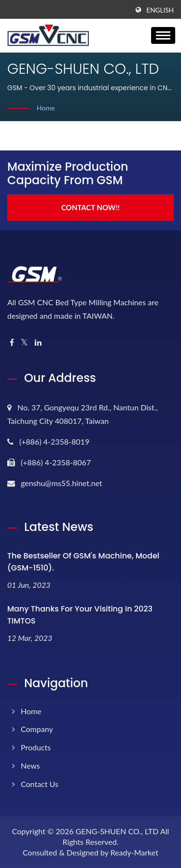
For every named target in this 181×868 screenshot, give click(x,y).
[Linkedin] (38, 343)
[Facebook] (12, 343)
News (30, 766)
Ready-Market (134, 852)
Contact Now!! (90, 207)
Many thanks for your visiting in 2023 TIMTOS (80, 615)
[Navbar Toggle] (163, 35)
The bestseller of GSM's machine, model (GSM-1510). (83, 562)
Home (46, 108)
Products (36, 747)
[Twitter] (24, 343)
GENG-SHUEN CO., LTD (117, 831)
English (160, 10)
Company (37, 729)
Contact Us (40, 784)
